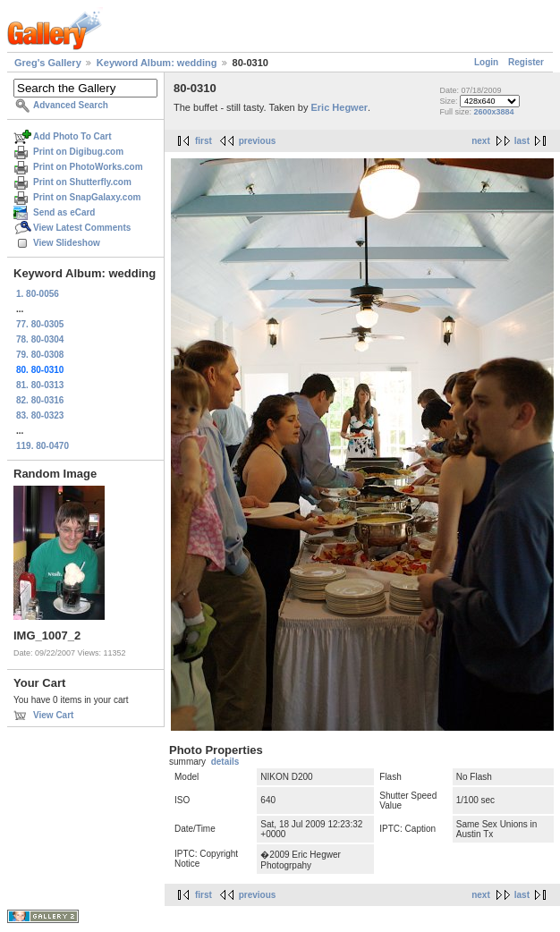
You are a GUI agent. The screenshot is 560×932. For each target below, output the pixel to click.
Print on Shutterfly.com (82, 182)
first (204, 141)
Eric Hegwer (339, 107)
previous (258, 141)
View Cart (53, 715)
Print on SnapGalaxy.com (87, 197)
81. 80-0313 (40, 385)
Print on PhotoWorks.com (88, 167)
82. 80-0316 (40, 400)
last (522, 141)
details (225, 762)
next (481, 141)
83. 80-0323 (40, 415)
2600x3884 (493, 112)
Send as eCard (64, 212)
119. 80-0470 (42, 446)
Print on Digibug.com (78, 152)
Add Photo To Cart (72, 136)
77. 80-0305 (40, 324)
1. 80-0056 (38, 294)
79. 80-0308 (40, 355)
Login (486, 62)
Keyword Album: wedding (157, 63)
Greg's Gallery (48, 63)
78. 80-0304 (40, 339)
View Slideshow (67, 243)
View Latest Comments (82, 228)
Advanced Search (71, 105)
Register (526, 62)
